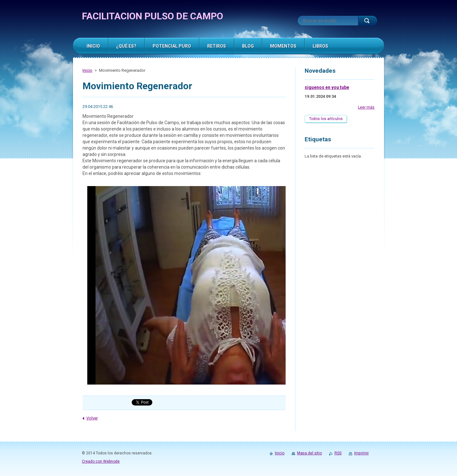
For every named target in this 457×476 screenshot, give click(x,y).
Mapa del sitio (309, 453)
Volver (92, 418)
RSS (338, 453)
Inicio (87, 70)
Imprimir (361, 453)
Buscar (368, 21)
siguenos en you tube (327, 87)
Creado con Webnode (101, 461)
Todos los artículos (326, 119)
